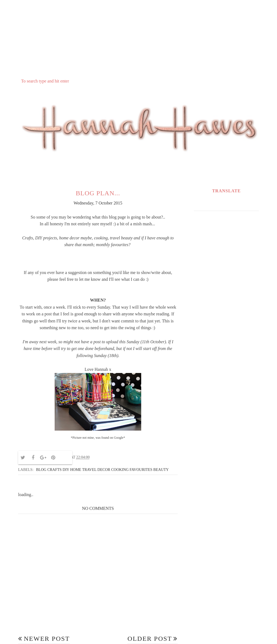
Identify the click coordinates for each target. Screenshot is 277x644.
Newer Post (47, 639)
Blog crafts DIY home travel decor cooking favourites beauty (102, 470)
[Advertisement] (138, 38)
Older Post (150, 639)
